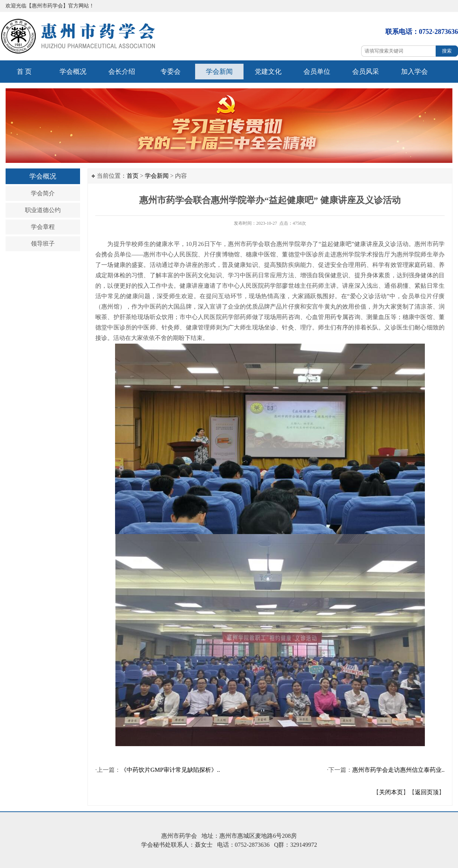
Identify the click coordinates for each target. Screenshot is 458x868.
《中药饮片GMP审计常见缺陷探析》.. (170, 770)
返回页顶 (427, 792)
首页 (133, 176)
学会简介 (43, 193)
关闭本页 (391, 792)
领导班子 (43, 244)
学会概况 (73, 72)
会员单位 (317, 72)
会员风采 (366, 72)
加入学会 (414, 72)
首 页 (24, 72)
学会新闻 (219, 72)
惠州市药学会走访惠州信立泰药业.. (398, 770)
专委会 (171, 72)
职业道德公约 (43, 210)
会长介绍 (122, 72)
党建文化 (268, 72)
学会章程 (43, 227)
